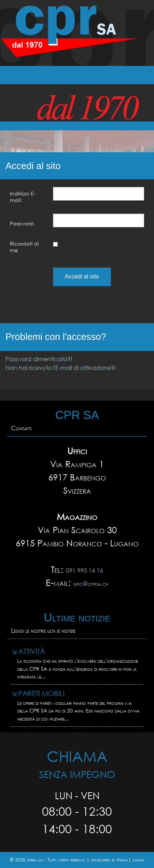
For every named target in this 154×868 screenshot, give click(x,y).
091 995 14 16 (84, 570)
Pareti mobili (38, 693)
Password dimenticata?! (39, 359)
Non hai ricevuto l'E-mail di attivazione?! (61, 368)
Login (138, 860)
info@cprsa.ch (91, 583)
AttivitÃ (29, 651)
